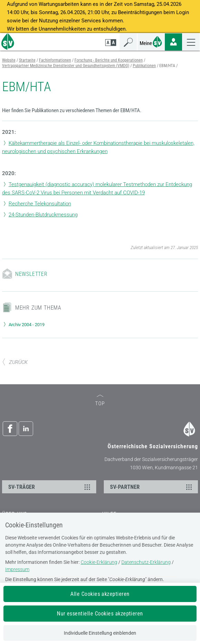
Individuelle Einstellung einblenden (100, 633)
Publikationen (144, 66)
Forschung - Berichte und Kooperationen (109, 60)
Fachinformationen (55, 60)
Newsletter (31, 274)
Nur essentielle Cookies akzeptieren (100, 614)
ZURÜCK (15, 362)
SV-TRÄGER (50, 487)
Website (9, 60)
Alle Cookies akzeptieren (100, 594)
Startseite (27, 60)
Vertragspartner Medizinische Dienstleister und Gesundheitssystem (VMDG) (66, 66)
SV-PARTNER (152, 487)
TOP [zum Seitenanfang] (100, 401)
